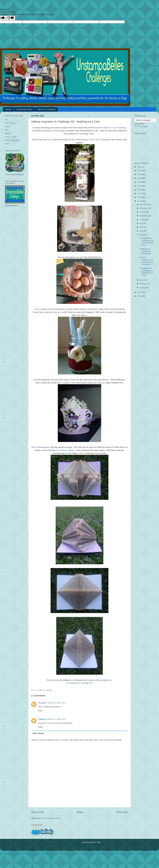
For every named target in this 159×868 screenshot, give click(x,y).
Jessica (38, 309)
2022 (140, 167)
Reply (40, 711)
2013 (140, 201)
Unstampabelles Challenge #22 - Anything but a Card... (147, 272)
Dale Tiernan (10, 123)
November (144, 208)
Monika (8, 133)
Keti (7, 130)
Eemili (8, 126)
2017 (140, 186)
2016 (140, 190)
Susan (50, 140)
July (142, 223)
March (143, 280)
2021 (140, 171)
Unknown (42, 719)
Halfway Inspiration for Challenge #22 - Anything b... (147, 261)
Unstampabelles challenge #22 (79, 683)
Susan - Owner (11, 137)
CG (6, 119)
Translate (141, 126)
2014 (140, 197)
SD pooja (42, 703)
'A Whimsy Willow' (66, 450)
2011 (140, 296)
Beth (36, 380)
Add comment (38, 733)
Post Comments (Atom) (51, 818)
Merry (34, 447)
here (110, 680)
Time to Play (94, 140)
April (142, 235)
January (143, 287)
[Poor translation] (11, 18)
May (142, 231)
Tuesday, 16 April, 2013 (56, 703)
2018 (140, 182)
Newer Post (37, 812)
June (142, 227)
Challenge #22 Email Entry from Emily (145, 251)
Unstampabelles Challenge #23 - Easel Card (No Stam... (147, 242)
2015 (140, 193)
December (144, 204)
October (143, 212)
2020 (140, 174)
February (144, 284)
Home (9, 109)
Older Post (122, 812)
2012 (140, 292)
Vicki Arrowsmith (12, 140)
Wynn (7, 144)
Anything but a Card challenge (113, 128)
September (144, 216)
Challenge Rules (24, 109)
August (143, 220)
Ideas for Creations (46, 109)
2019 (140, 178)
